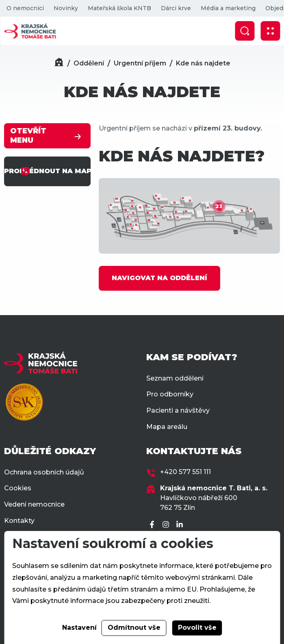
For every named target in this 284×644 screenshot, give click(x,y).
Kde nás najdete (203, 63)
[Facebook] (153, 525)
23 (219, 206)
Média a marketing (228, 8)
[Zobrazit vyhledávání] (245, 31)
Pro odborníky (170, 394)
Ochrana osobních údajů (44, 472)
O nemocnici (25, 8)
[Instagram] (167, 525)
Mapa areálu (167, 427)
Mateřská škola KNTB (119, 8)
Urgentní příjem (140, 63)
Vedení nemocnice (34, 504)
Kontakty (19, 521)
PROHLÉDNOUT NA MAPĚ (47, 171)
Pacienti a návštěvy (178, 410)
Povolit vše (197, 628)
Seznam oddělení (175, 378)
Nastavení (79, 628)
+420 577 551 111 (185, 472)
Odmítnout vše (134, 628)
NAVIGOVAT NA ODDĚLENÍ (159, 278)
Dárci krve (176, 8)
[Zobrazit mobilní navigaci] (270, 31)
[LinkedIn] (181, 525)
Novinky (65, 8)
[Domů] (59, 63)
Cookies (18, 488)
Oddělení (89, 63)
